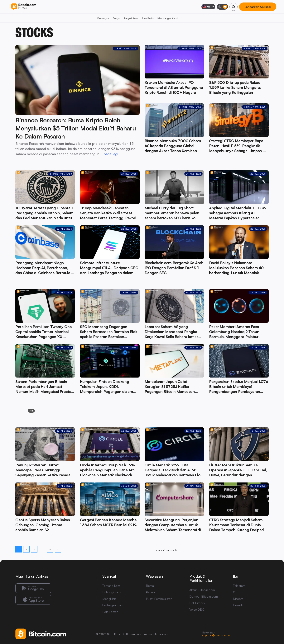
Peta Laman (110, 612)
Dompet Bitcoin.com (204, 596)
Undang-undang (113, 605)
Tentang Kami (111, 586)
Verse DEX (197, 609)
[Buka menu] (275, 18)
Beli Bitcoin (197, 603)
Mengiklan (109, 599)
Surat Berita (148, 18)
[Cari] (233, 7)
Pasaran (151, 592)
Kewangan (103, 18)
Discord (238, 599)
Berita (150, 586)
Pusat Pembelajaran (159, 599)
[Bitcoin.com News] (24, 7)
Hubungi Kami (112, 592)
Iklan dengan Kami (168, 18)
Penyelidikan (131, 18)
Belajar (116, 18)
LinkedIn (239, 605)
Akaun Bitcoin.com (202, 590)
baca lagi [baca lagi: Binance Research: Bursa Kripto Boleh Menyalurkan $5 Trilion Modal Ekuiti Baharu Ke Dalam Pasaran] (111, 154)
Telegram (239, 586)
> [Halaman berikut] (58, 549)
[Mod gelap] (222, 7)
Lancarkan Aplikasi (258, 7)
